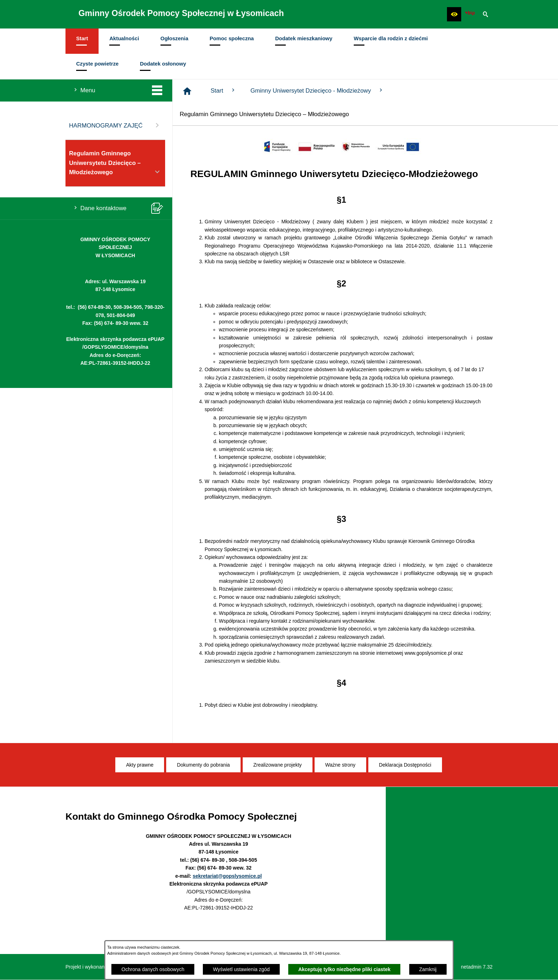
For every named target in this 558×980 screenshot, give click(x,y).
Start (223, 90)
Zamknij (428, 969)
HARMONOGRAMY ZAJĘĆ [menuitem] (115, 125)
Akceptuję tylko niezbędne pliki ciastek (344, 969)
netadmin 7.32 (477, 967)
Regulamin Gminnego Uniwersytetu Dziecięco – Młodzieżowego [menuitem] (115, 163)
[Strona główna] (187, 91)
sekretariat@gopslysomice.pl (227, 876)
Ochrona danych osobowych (153, 969)
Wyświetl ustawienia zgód (241, 969)
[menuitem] (82, 41)
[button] (454, 14)
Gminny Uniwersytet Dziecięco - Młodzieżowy (317, 90)
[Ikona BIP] (470, 14)
